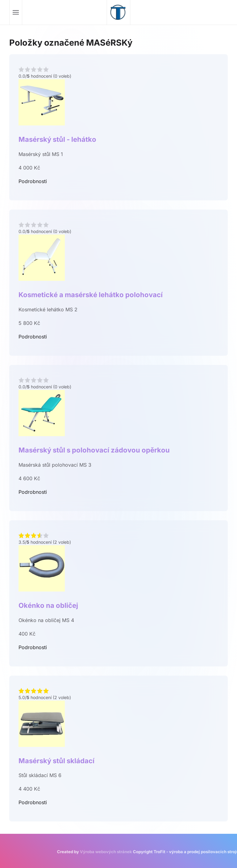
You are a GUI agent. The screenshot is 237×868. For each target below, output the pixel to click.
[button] (16, 12)
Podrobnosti (33, 181)
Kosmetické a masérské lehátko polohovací (91, 295)
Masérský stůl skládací (56, 761)
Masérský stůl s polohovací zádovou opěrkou (94, 450)
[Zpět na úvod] (119, 12)
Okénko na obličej (48, 605)
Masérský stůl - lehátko (57, 139)
